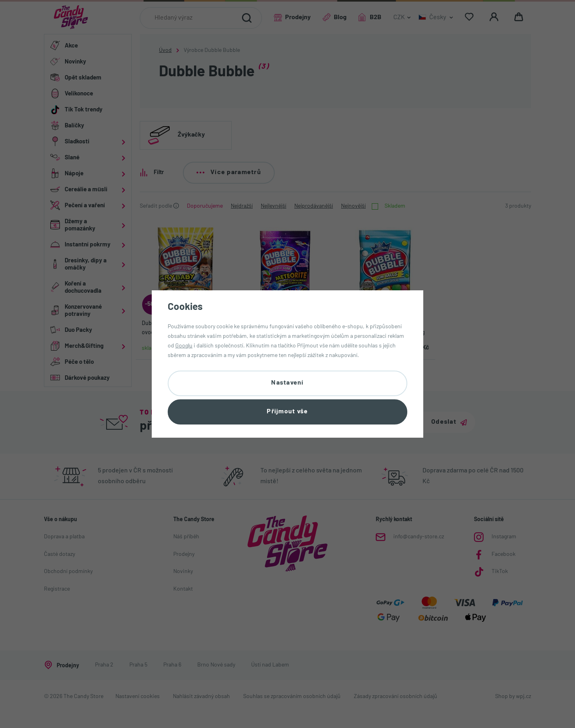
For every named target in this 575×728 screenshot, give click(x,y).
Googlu (184, 346)
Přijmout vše (287, 412)
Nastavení (287, 383)
